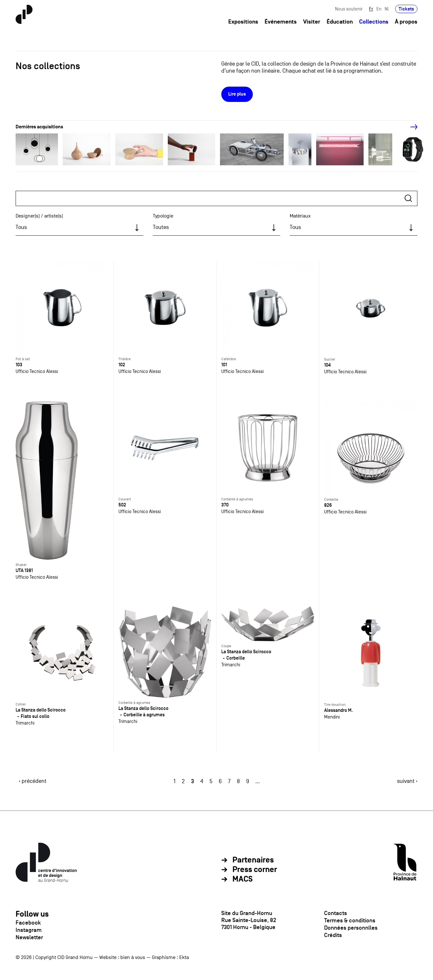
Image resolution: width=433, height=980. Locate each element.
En (379, 9)
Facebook (28, 923)
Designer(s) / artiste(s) (39, 216)
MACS (243, 879)
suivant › (407, 781)
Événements (281, 22)
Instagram (29, 930)
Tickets (406, 9)
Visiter (312, 22)
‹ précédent (33, 781)
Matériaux (300, 216)
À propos (406, 22)
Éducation (340, 22)
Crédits (333, 935)
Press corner (255, 870)
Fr (371, 9)
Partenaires (253, 860)
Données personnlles (351, 928)
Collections (374, 22)
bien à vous (133, 957)
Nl (387, 9)
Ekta (184, 957)
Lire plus (237, 94)
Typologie (163, 216)
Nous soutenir (349, 9)
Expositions (243, 22)
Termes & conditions (350, 920)
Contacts (336, 913)
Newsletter (29, 937)
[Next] (410, 127)
